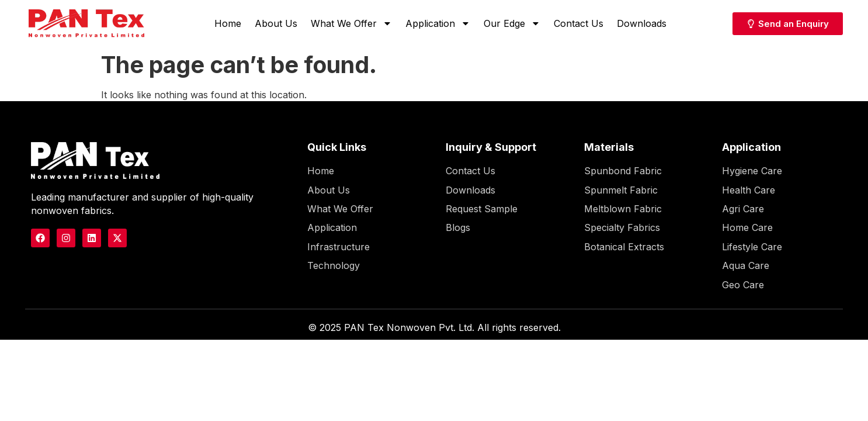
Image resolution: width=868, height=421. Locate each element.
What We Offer (351, 23)
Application (438, 23)
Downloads (642, 23)
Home (228, 23)
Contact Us (579, 23)
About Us (276, 23)
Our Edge (512, 23)
